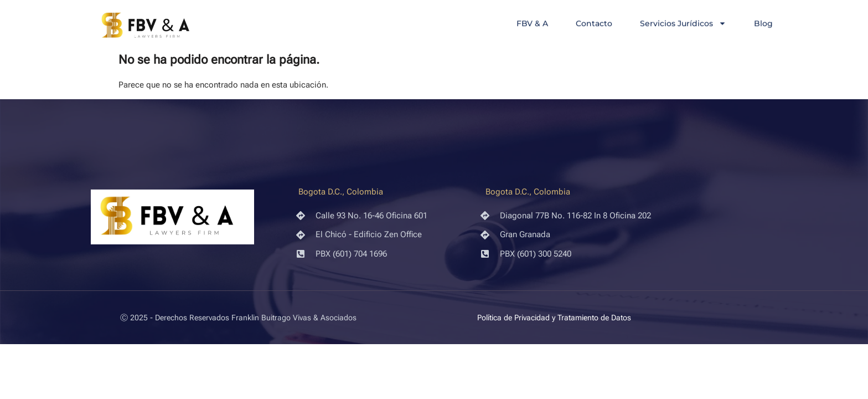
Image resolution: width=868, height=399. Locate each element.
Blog (763, 24)
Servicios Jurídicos (683, 24)
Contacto (594, 24)
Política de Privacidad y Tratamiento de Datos (554, 318)
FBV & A (532, 24)
